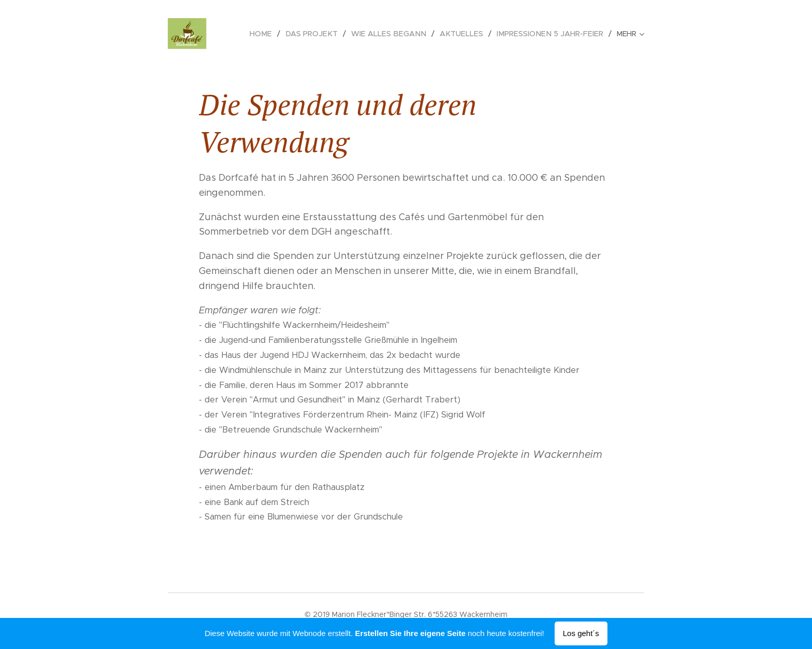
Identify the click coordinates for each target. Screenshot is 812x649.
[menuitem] (277, 34)
